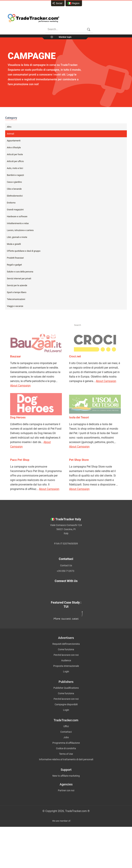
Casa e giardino (14, 182)
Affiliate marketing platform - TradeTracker (34, 18)
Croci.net (75, 356)
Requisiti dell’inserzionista (66, 644)
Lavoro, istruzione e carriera (20, 230)
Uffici (66, 726)
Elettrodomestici (15, 196)
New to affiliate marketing (66, 776)
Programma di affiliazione (66, 743)
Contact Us (66, 565)
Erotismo (11, 203)
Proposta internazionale (66, 666)
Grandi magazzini (15, 210)
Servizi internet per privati (19, 279)
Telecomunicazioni (16, 299)
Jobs (66, 737)
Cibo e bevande (14, 189)
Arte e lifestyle (14, 147)
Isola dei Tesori (79, 417)
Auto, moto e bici (15, 168)
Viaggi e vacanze (15, 306)
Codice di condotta (66, 748)
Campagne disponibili (66, 704)
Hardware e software (17, 216)
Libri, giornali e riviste (17, 237)
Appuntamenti (14, 141)
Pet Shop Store (79, 460)
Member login (65, 37)
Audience (66, 660)
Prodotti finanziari (15, 258)
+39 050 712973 (65, 571)
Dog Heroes (18, 417)
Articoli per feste (15, 154)
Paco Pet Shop (20, 460)
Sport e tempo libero (17, 292)
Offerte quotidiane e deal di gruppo (24, 251)
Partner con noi (66, 790)
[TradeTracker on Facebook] (86, 589)
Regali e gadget (14, 265)
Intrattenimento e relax (18, 223)
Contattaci (66, 732)
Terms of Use (66, 754)
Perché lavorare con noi (66, 655)
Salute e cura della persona (20, 272)
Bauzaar (15, 356)
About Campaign (20, 386)
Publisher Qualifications (66, 688)
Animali (10, 134)
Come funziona (66, 649)
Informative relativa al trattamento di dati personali (66, 759)
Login (66, 671)
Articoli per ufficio (15, 161)
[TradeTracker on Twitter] (40, 589)
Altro (9, 127)
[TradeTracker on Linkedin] (43, 593)
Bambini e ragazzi (15, 175)
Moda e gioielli (14, 244)
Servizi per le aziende (17, 285)
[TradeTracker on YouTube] (89, 593)
